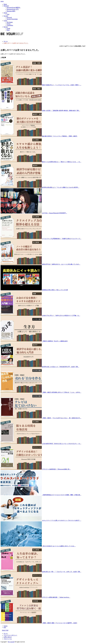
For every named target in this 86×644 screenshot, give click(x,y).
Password (9, 17)
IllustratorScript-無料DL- (14, 8)
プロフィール (8, 639)
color (8, 14)
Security (6, 16)
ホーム (6, 633)
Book (8, 30)
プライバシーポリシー (10, 635)
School (8, 24)
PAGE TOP (4, 630)
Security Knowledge (12, 19)
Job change (10, 22)
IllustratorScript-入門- (13, 9)
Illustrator (6, 6)
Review (6, 27)
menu (2, 1)
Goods (8, 28)
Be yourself (11, 642)
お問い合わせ (8, 637)
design (5, 13)
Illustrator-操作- (11, 11)
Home (5, 4)
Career (5, 21)
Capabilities (10, 25)
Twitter (6, 626)
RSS (5, 627)
